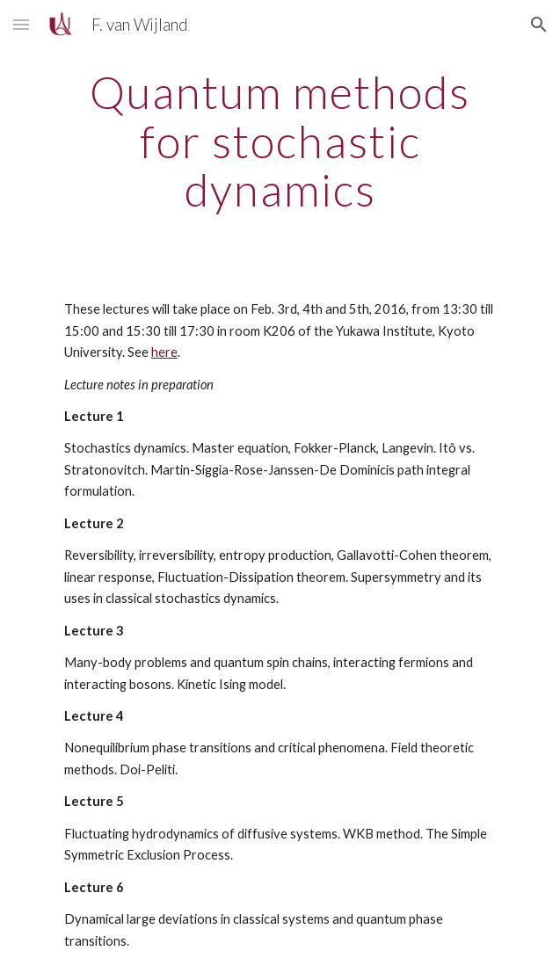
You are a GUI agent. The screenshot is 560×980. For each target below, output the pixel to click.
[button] (21, 24)
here (164, 352)
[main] (280, 141)
